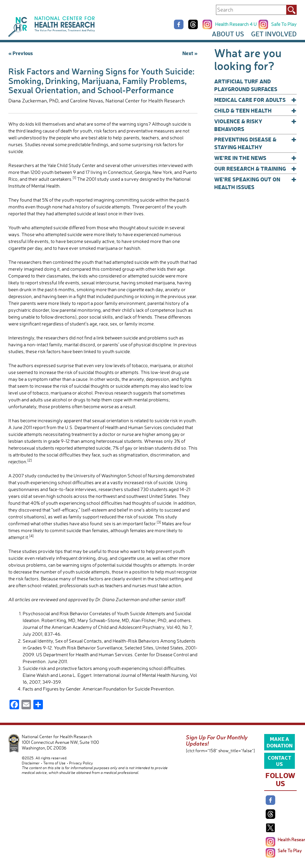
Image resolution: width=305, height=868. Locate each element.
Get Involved (274, 34)
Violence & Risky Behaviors (255, 125)
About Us (228, 34)
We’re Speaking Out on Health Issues (255, 183)
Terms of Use (54, 763)
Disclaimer (31, 763)
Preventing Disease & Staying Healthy (255, 143)
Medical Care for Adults (255, 100)
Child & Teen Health (255, 110)
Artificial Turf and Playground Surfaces (246, 85)
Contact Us (280, 761)
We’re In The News (255, 158)
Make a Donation (280, 742)
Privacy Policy (81, 763)
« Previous (21, 53)
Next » (190, 53)
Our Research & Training (255, 169)
